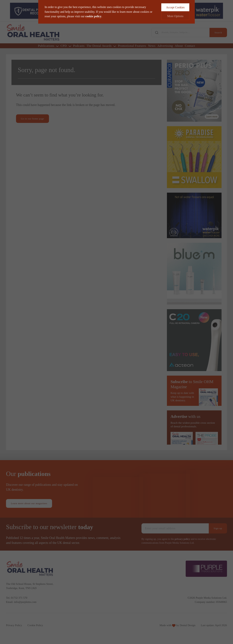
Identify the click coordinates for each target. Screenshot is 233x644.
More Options (175, 10)
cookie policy (93, 10)
